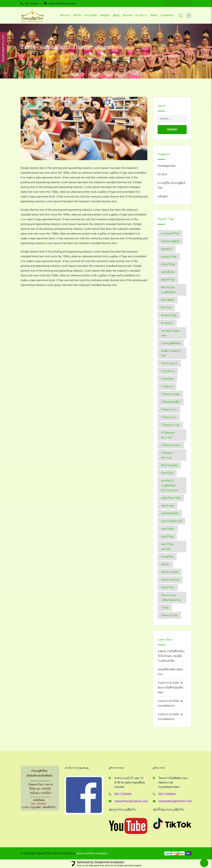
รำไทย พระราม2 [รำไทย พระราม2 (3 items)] (170, 425)
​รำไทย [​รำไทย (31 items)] (165, 608)
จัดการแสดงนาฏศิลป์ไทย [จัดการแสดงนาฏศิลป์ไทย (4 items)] (168, 290)
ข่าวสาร (140, 15)
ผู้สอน (116, 15)
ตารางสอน (91, 15)
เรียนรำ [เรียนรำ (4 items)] (165, 564)
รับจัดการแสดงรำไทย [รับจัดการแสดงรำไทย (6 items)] (171, 353)
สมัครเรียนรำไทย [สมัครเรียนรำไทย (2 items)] (171, 498)
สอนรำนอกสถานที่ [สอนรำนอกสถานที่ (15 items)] (171, 521)
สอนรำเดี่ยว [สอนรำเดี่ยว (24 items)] (168, 529)
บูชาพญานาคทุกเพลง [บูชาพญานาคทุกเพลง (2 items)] (170, 333)
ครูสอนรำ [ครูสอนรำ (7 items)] (167, 249)
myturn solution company (92, 853)
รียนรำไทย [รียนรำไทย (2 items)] (167, 473)
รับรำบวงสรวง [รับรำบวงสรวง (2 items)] (169, 363)
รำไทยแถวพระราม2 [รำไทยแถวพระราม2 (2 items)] (167, 455)
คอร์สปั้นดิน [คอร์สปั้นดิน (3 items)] (168, 272)
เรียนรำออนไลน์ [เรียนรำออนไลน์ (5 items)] (170, 580)
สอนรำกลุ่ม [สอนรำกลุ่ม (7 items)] (167, 506)
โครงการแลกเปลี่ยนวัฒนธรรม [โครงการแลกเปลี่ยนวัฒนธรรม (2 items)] (171, 597)
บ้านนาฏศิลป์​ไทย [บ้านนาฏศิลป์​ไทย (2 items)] (171, 343)
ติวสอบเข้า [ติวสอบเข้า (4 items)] (167, 323)
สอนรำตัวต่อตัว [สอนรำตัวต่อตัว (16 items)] (170, 513)
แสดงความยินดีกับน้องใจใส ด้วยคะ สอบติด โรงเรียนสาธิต (171, 656)
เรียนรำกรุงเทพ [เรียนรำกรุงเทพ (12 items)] (170, 572)
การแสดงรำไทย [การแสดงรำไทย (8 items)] (170, 233)
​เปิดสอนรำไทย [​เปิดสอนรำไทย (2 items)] (169, 615)
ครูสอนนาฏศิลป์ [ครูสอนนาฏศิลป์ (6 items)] (170, 241)
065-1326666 (32, 3)
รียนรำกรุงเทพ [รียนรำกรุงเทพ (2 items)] (169, 465)
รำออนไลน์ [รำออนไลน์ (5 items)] (167, 379)
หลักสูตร (105, 15)
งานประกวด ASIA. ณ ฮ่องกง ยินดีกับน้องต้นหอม (170, 688)
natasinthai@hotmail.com (62, 3)
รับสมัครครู (167, 15)
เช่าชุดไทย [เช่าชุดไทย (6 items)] (167, 557)
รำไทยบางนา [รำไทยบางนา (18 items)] (169, 417)
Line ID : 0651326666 (177, 3)
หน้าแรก (65, 15)
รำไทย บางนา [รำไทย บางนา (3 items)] (169, 410)
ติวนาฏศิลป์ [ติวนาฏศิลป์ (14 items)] (168, 300)
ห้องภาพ (127, 15)
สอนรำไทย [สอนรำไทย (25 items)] (167, 536)
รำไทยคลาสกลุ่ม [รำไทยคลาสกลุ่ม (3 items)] (170, 394)
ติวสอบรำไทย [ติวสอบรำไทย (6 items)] (169, 315)
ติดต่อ (154, 15)
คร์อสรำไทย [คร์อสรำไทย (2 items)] (168, 264)
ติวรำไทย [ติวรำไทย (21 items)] (166, 308)
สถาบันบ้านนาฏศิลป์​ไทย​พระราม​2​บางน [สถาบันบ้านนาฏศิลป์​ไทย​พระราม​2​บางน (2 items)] (170, 485)
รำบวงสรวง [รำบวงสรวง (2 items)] (168, 371)
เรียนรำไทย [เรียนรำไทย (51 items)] (168, 587)
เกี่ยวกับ (77, 15)
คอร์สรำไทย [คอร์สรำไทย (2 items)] (168, 280)
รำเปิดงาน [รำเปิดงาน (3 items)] (167, 386)
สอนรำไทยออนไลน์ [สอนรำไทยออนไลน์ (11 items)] (167, 547)
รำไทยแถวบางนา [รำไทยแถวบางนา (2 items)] (171, 445)
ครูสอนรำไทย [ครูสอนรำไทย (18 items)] (169, 257)
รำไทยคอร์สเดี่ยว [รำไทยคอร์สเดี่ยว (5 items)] (171, 402)
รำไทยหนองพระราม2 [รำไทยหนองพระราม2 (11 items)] (168, 435)
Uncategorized (166, 166)
